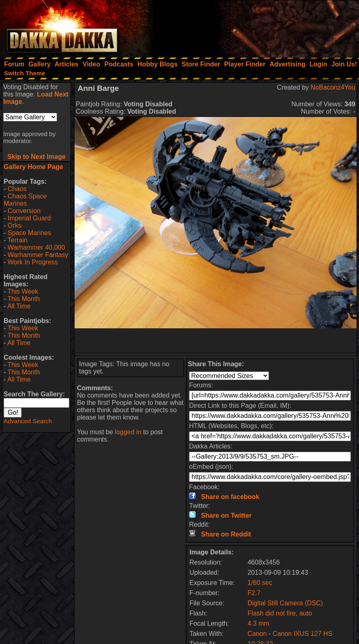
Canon (257, 634)
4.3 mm (258, 623)
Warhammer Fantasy (38, 255)
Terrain (17, 240)
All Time (19, 306)
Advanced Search (28, 421)
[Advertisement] (249, 26)
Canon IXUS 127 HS (303, 634)
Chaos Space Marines (25, 200)
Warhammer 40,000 (36, 247)
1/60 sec (260, 583)
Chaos (17, 189)
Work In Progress (33, 262)
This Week (23, 291)
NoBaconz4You (333, 87)
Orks (15, 225)
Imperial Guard (29, 218)
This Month (23, 299)
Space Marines (30, 233)
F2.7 (254, 593)
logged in (128, 432)
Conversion (24, 211)
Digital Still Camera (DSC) (285, 603)
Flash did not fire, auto (280, 613)
